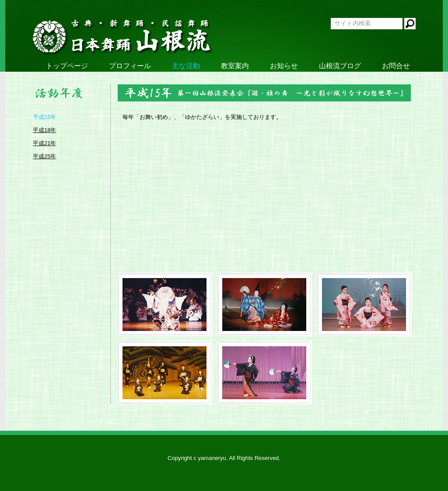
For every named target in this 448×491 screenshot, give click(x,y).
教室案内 (235, 66)
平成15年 (44, 117)
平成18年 (44, 130)
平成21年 (44, 143)
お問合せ (396, 66)
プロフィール (130, 66)
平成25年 (44, 156)
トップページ (67, 66)
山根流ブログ (340, 66)
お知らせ (284, 66)
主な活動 (186, 66)
